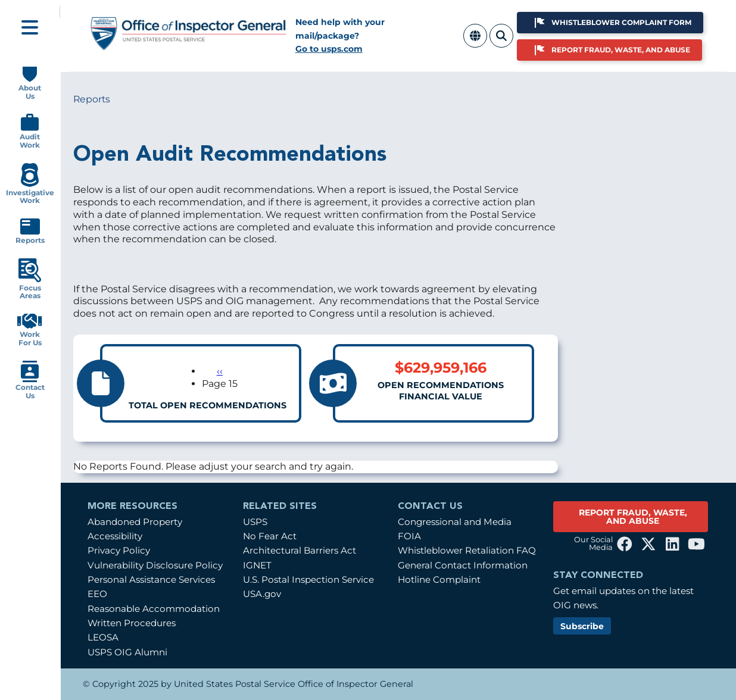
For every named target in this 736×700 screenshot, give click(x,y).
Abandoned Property (135, 522)
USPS (255, 522)
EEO (97, 594)
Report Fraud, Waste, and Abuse (621, 50)
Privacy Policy (119, 550)
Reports (92, 99)
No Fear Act (270, 536)
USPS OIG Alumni (127, 652)
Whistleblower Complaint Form (621, 22)
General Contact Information (463, 565)
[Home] (189, 46)
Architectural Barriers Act (300, 550)
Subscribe (582, 626)
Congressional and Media (455, 522)
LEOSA (103, 637)
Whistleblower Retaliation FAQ (467, 550)
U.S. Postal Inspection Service (308, 579)
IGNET (257, 565)
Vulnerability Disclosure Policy (155, 565)
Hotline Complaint (439, 579)
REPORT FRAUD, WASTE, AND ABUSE (633, 517)
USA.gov (262, 594)
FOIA (409, 536)
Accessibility (115, 536)
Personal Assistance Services (151, 579)
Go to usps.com (329, 49)
